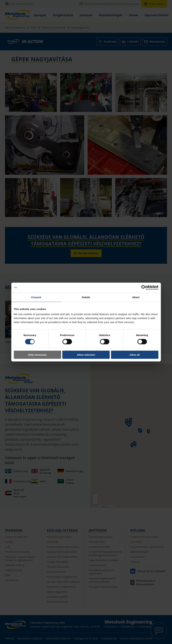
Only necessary (37, 355)
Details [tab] (86, 297)
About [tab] (136, 297)
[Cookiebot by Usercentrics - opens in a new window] (144, 287)
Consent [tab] (36, 297)
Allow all (135, 355)
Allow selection (86, 355)
